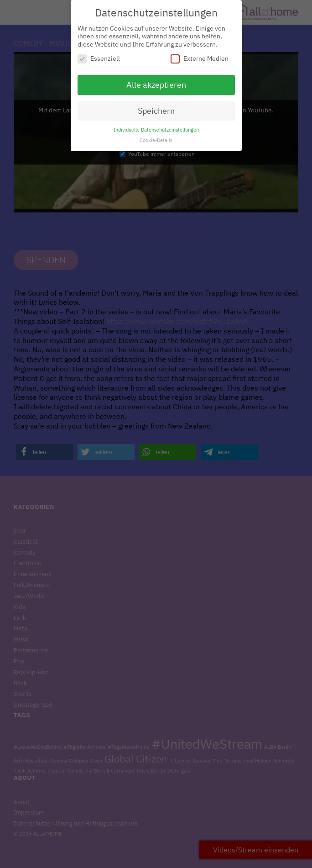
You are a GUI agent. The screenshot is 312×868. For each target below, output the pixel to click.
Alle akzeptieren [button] (156, 80)
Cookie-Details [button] (156, 135)
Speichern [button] (156, 106)
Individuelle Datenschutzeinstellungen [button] (156, 124)
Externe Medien (200, 54)
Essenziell (99, 54)
